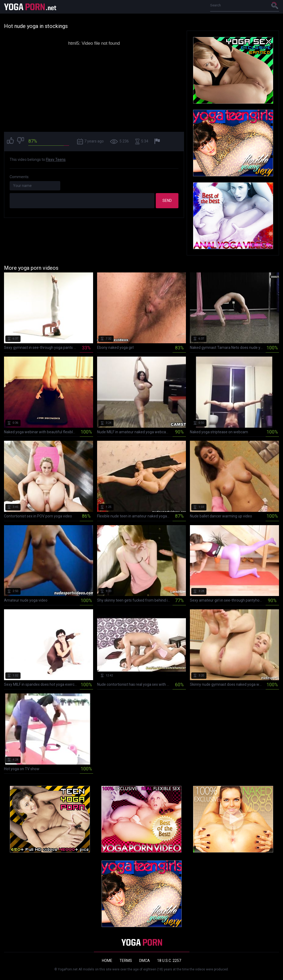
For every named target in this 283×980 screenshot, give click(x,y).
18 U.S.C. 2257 (169, 961)
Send (167, 201)
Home (107, 961)
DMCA (145, 961)
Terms (126, 961)
